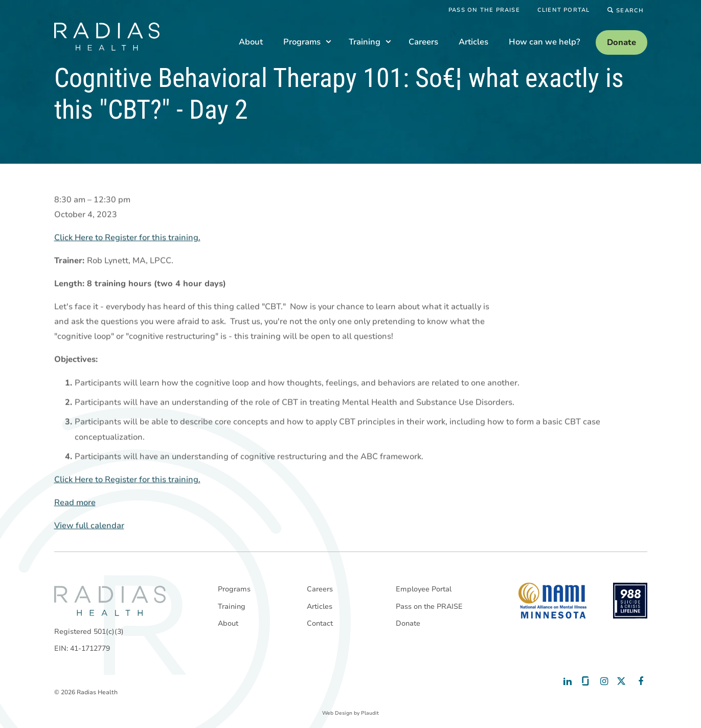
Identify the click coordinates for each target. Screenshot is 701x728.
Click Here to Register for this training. (127, 238)
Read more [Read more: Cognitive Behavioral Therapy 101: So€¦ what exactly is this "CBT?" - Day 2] (75, 503)
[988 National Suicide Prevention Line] (630, 601)
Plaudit (370, 713)
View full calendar (89, 526)
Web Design (337, 713)
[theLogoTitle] (107, 37)
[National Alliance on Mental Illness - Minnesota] (552, 601)
